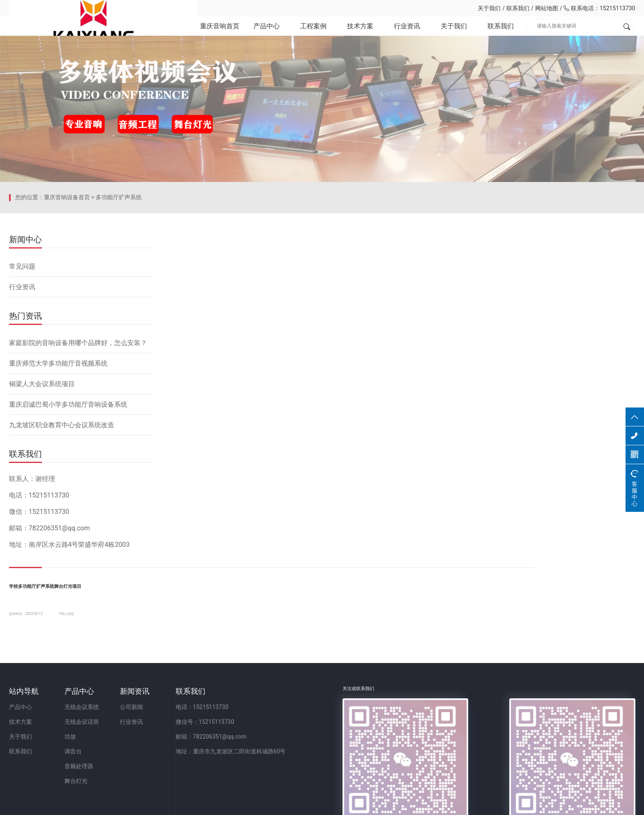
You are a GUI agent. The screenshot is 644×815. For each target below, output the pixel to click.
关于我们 (489, 8)
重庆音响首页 (218, 33)
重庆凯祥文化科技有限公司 (67, 8)
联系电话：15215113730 (599, 8)
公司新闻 (208, 699)
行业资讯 (407, 33)
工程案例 (313, 33)
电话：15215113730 (317, 699)
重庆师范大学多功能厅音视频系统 (58, 459)
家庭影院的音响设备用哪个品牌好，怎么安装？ (78, 439)
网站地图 (547, 8)
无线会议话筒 (120, 714)
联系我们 (518, 8)
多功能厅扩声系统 (119, 306)
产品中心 (266, 33)
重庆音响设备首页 (67, 306)
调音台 (111, 743)
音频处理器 (117, 758)
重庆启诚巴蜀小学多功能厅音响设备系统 (68, 500)
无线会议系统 (120, 699)
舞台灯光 (114, 773)
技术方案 (360, 33)
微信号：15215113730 (320, 714)
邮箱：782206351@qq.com (326, 728)
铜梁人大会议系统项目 (42, 480)
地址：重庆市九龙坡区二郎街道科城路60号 (346, 743)
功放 (108, 728)
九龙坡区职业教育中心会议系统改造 (62, 521)
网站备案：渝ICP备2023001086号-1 (419, 804)
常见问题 (22, 362)
